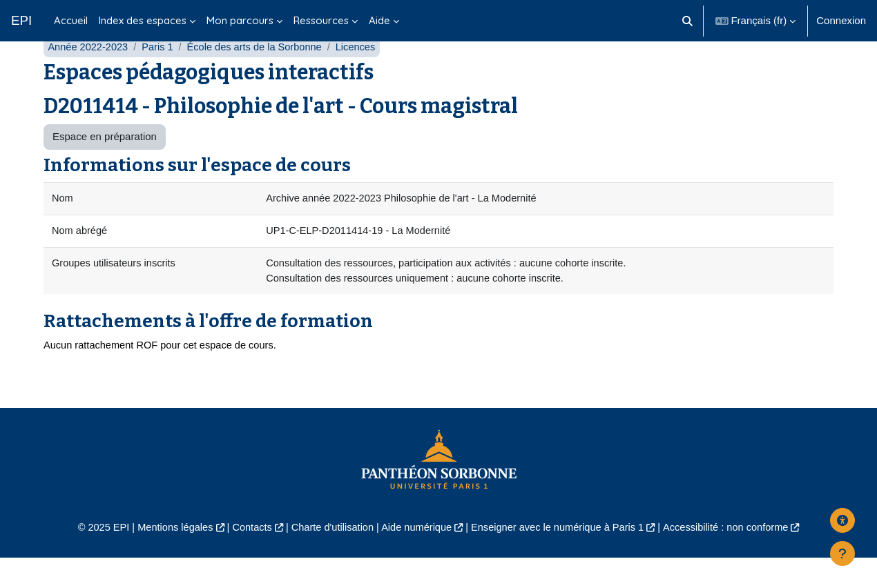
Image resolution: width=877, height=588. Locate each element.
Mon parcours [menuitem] (240, 20)
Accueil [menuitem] (71, 20)
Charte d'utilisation (329, 557)
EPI (21, 20)
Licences (364, 74)
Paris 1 (161, 74)
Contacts (246, 557)
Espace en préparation (105, 164)
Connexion (841, 20)
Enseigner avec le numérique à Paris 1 (561, 557)
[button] (687, 21)
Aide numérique (415, 557)
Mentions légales (167, 557)
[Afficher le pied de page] (842, 553)
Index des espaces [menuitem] (143, 20)
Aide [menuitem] (379, 20)
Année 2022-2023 (89, 74)
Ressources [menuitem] (321, 20)
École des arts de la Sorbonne (260, 74)
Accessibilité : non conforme (735, 557)
